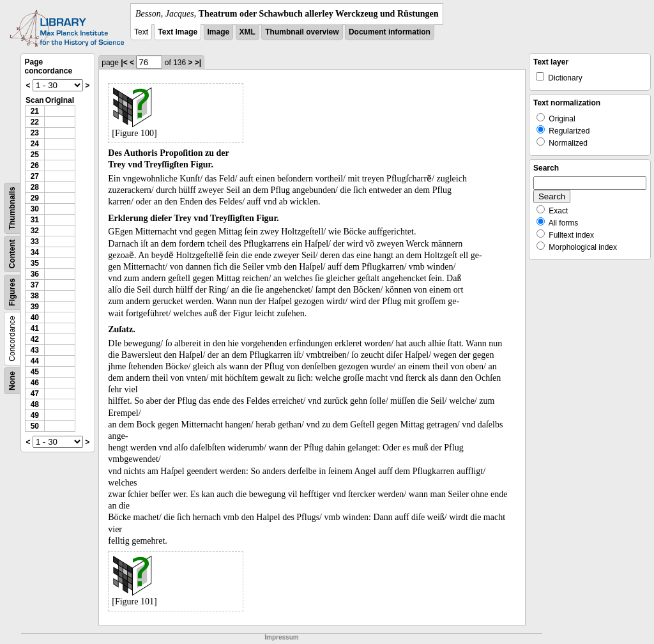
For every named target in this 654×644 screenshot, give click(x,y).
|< (124, 63)
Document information (390, 32)
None (12, 381)
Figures (12, 292)
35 (35, 263)
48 (35, 404)
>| (198, 63)
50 (35, 426)
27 (35, 176)
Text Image (178, 32)
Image (219, 32)
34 (35, 252)
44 (35, 361)
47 (35, 394)
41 (35, 328)
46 (35, 383)
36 (35, 274)
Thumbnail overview (302, 32)
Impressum (281, 637)
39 (35, 307)
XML (247, 32)
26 (35, 165)
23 (35, 133)
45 (35, 372)
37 (35, 285)
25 (35, 155)
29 (35, 198)
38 (35, 296)
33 (35, 241)
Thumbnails (12, 208)
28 (35, 187)
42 (35, 339)
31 (35, 220)
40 (35, 318)
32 (35, 231)
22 (35, 122)
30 (35, 209)
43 (35, 350)
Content (12, 254)
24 (35, 144)
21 (35, 111)
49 (35, 415)
